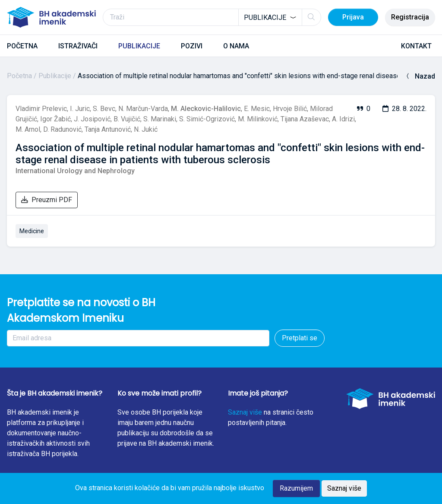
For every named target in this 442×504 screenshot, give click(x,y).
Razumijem (296, 488)
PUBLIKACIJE (139, 46)
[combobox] (270, 17)
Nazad (420, 76)
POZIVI (192, 46)
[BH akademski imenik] (51, 17)
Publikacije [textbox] (265, 17)
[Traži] (212, 17)
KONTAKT (416, 46)
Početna (19, 76)
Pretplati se (300, 338)
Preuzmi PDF (47, 200)
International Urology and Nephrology (75, 171)
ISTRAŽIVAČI (78, 46)
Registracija (410, 17)
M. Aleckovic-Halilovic (206, 109)
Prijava (353, 17)
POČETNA (22, 46)
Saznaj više (245, 412)
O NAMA (236, 46)
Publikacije (55, 76)
